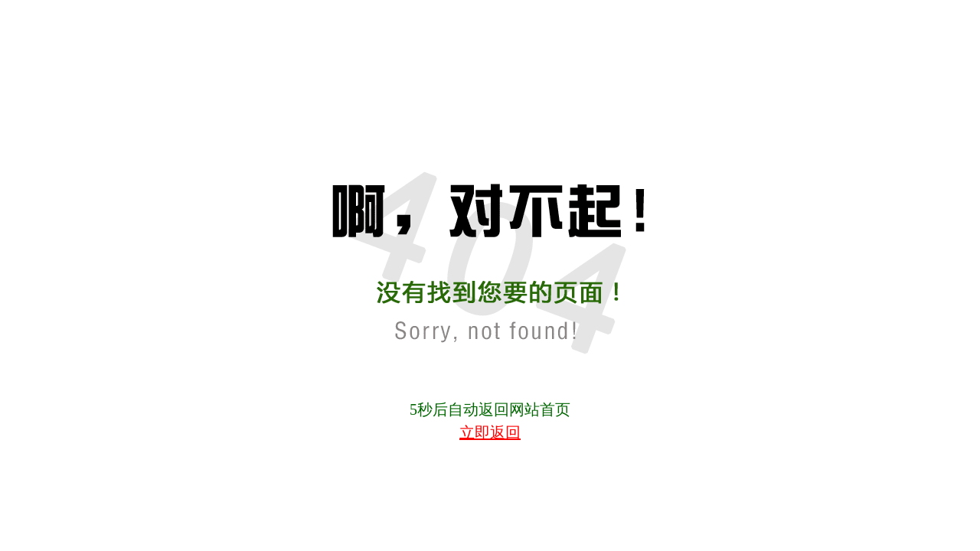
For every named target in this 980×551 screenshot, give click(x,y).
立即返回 (490, 432)
